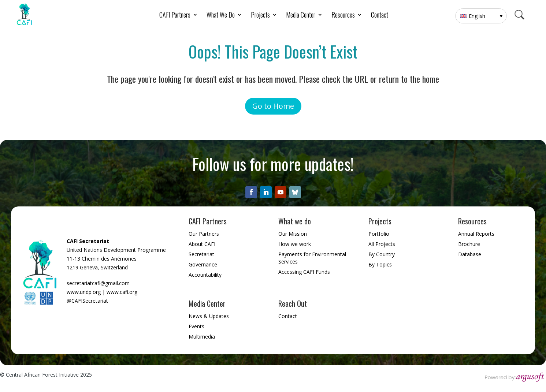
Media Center (301, 16)
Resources (343, 16)
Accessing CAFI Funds (304, 272)
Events (196, 326)
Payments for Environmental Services (312, 258)
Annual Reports (476, 234)
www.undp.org (84, 292)
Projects (260, 16)
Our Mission (293, 234)
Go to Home (273, 106)
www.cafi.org (122, 292)
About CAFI (202, 244)
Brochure (469, 244)
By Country (382, 254)
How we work (295, 244)
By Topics (380, 264)
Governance (203, 264)
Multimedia (202, 337)
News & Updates (209, 316)
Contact (380, 16)
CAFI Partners (175, 16)
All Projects (382, 244)
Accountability (205, 275)
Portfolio (379, 234)
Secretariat (201, 254)
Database (470, 254)
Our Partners (204, 234)
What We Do (221, 16)
